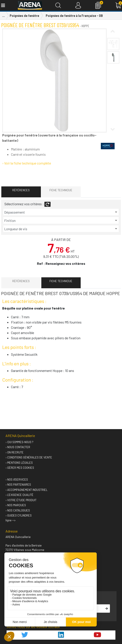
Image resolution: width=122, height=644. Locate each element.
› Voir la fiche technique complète (27, 163)
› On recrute (15, 452)
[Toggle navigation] (3, 5)
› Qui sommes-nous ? (19, 442)
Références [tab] (21, 190)
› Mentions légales (19, 463)
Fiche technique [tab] (61, 190)
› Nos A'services (17, 479)
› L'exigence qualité (19, 495)
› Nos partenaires (18, 485)
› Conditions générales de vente (29, 457)
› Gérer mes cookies (20, 468)
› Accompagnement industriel (26, 490)
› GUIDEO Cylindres (19, 515)
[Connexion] (78, 5)
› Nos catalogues (18, 510)
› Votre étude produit (21, 500)
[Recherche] (58, 5)
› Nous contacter (18, 447)
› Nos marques (16, 505)
